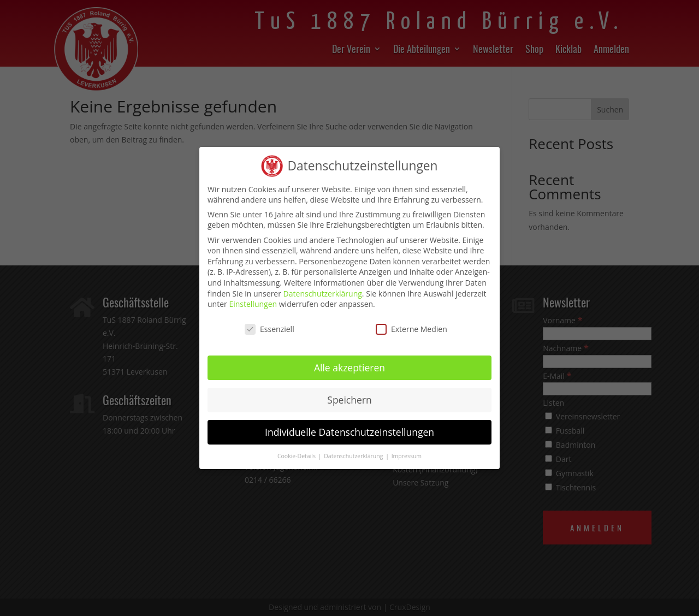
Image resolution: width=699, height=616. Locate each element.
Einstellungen (253, 296)
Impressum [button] (407, 448)
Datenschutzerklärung (323, 285)
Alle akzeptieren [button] (349, 359)
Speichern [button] (349, 392)
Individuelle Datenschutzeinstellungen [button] (349, 424)
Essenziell (269, 321)
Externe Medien (411, 321)
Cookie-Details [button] (297, 448)
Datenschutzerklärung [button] (354, 448)
